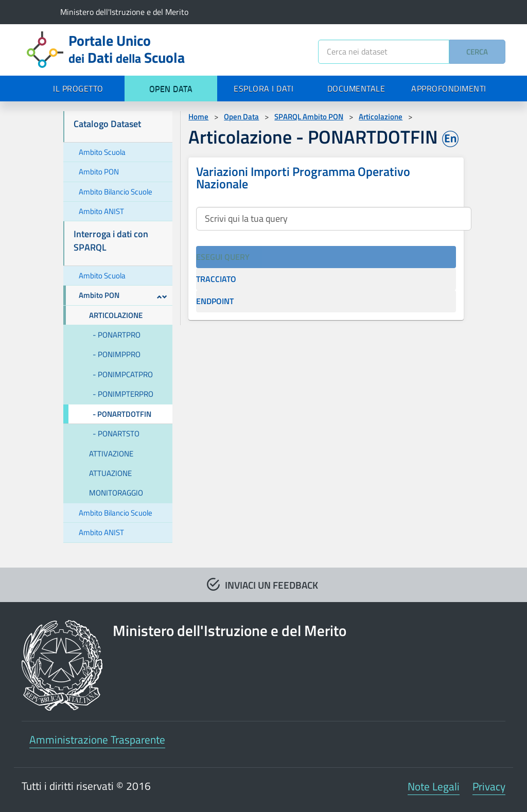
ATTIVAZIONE (111, 454)
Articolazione (381, 117)
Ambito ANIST (101, 211)
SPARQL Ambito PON (309, 117)
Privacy (489, 786)
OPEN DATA (171, 89)
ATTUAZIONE (110, 473)
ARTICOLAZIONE (116, 315)
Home (198, 117)
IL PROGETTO (78, 89)
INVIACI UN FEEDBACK (271, 585)
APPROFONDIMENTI (449, 89)
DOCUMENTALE (356, 89)
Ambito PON (99, 172)
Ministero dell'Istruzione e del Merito (124, 12)
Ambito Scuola (102, 152)
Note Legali (434, 786)
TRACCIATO (216, 279)
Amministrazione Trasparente (97, 739)
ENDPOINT (215, 301)
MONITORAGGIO (116, 493)
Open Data (241, 117)
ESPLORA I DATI (263, 89)
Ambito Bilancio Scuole (116, 192)
